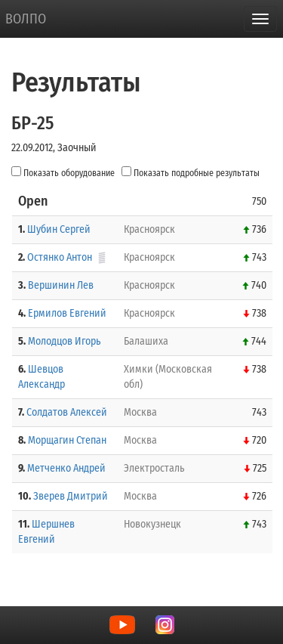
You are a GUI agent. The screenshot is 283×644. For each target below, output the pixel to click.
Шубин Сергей (59, 229)
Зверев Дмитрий (71, 496)
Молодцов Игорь (64, 341)
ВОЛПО (26, 19)
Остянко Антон (60, 257)
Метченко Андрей (66, 468)
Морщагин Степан (67, 440)
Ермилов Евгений (67, 313)
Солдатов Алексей (67, 412)
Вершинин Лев (61, 285)
